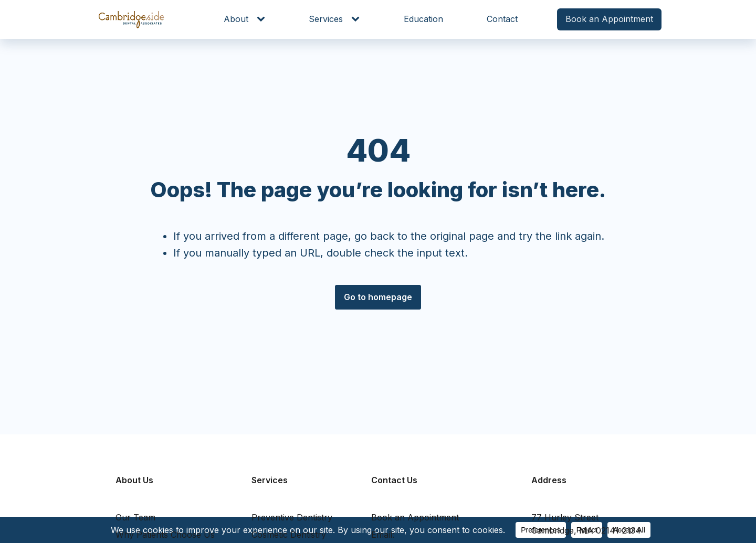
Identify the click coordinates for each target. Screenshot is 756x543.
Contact (502, 19)
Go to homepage (378, 297)
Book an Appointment (609, 19)
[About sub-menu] (263, 19)
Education (423, 19)
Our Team (135, 517)
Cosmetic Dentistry (289, 535)
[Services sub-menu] (358, 19)
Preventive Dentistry (292, 517)
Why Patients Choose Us (165, 535)
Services (326, 19)
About (236, 19)
